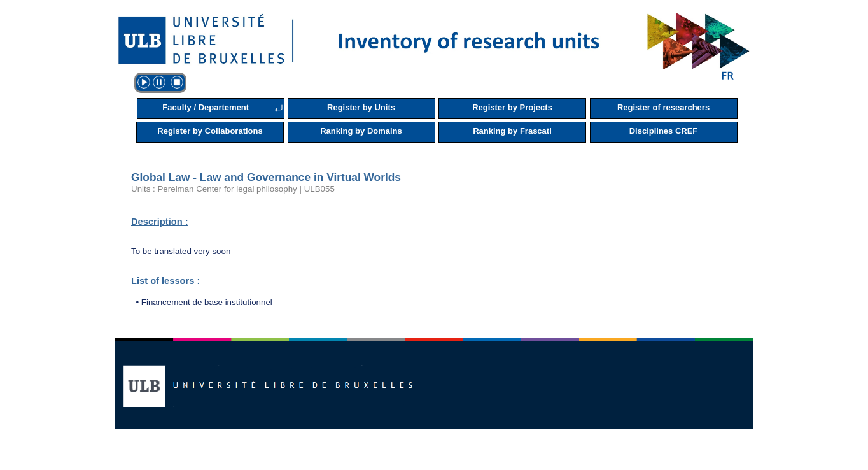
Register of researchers (663, 107)
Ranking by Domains (361, 131)
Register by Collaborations (210, 131)
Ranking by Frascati (512, 131)
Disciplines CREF (664, 131)
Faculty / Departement (206, 107)
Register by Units (361, 107)
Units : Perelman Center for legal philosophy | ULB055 (233, 189)
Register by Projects (512, 107)
